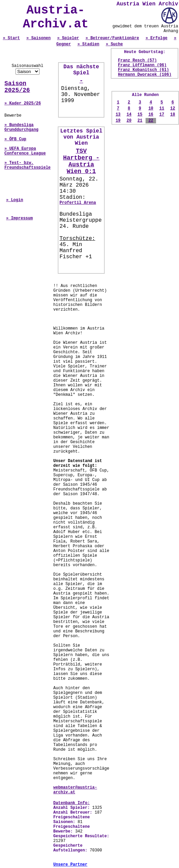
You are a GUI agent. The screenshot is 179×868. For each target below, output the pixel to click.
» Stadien (88, 44)
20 (129, 121)
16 (151, 115)
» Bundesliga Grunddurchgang (21, 127)
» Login (15, 200)
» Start (11, 38)
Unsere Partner (70, 865)
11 (162, 108)
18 (173, 115)
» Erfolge (157, 38)
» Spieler (68, 38)
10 (151, 108)
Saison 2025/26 (17, 87)
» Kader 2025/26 (23, 103)
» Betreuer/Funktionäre (112, 38)
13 (118, 115)
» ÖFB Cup (15, 139)
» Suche (114, 44)
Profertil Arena (78, 203)
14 (129, 115)
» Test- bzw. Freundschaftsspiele (28, 165)
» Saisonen (39, 38)
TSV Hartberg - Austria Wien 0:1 (81, 161)
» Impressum (19, 218)
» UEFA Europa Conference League (25, 151)
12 (173, 108)
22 (151, 121)
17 (162, 115)
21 (140, 121)
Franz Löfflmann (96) (142, 65)
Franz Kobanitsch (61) (143, 70)
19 (118, 121)
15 (140, 115)
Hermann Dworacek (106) (145, 75)
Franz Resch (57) (137, 61)
